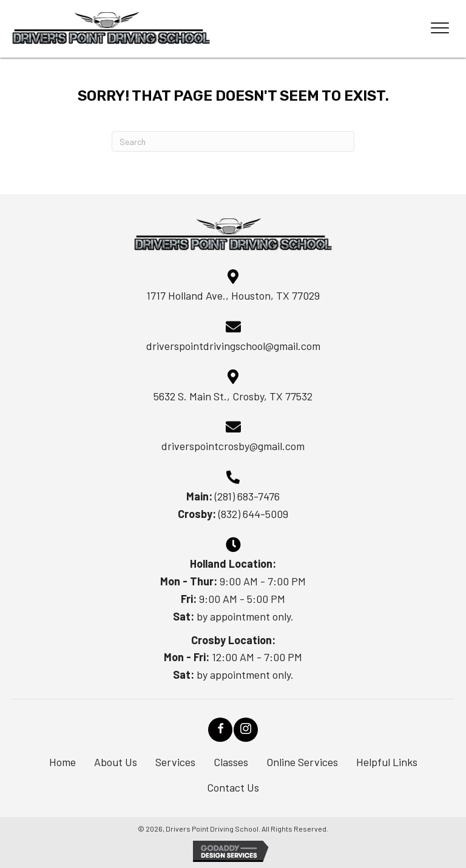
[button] (220, 730)
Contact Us (233, 787)
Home (62, 762)
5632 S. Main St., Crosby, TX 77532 (233, 396)
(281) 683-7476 (247, 496)
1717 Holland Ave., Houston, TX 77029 (233, 295)
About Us (116, 762)
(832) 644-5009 (253, 514)
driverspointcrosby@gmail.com (233, 446)
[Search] (233, 141)
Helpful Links (387, 762)
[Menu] (440, 29)
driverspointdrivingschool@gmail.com (233, 346)
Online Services (302, 762)
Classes (231, 762)
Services (175, 762)
